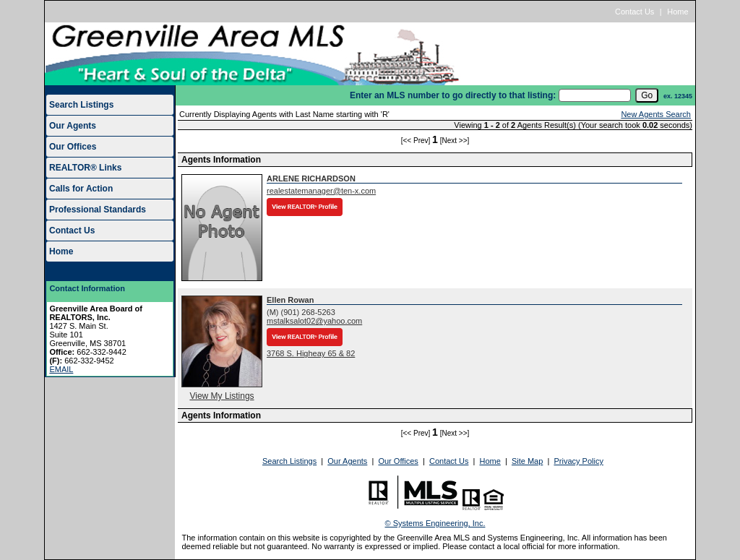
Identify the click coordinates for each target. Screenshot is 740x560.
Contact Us (634, 12)
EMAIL (61, 369)
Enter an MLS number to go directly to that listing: (453, 95)
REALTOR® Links (85, 168)
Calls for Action (81, 189)
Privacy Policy (578, 461)
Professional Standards (98, 210)
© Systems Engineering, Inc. (435, 523)
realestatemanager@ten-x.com (321, 191)
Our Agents (73, 126)
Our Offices (73, 147)
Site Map (527, 461)
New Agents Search (656, 114)
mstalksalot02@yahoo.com (314, 321)
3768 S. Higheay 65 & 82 (311, 353)
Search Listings (81, 105)
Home (677, 12)
